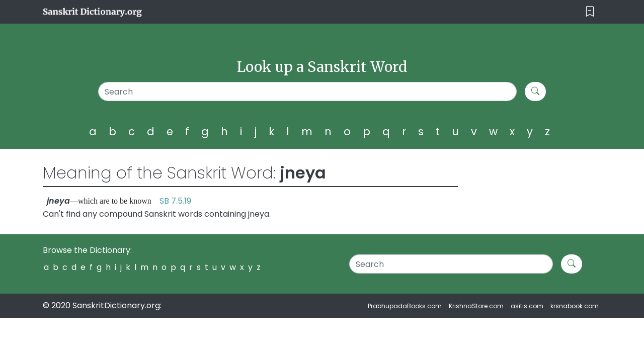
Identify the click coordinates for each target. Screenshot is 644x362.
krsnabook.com (575, 306)
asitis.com (527, 306)
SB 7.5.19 (175, 201)
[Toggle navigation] (590, 12)
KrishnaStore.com (476, 306)
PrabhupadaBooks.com (405, 306)
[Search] (308, 92)
